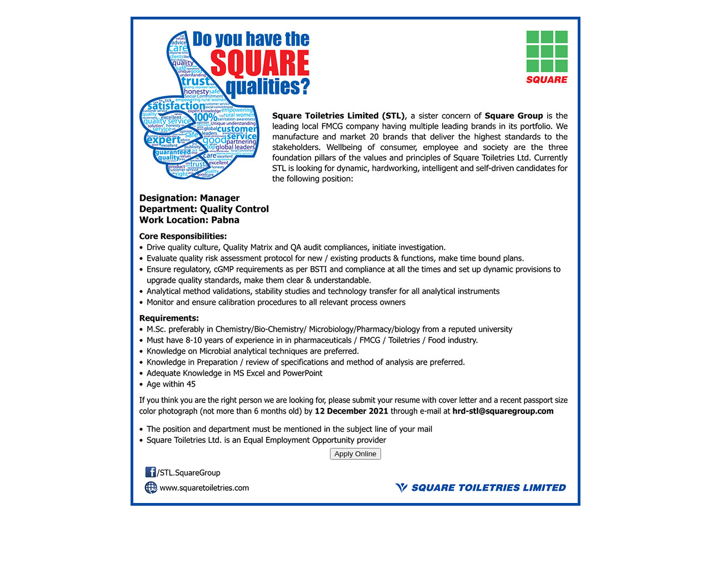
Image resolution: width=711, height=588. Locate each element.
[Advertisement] (355, 559)
